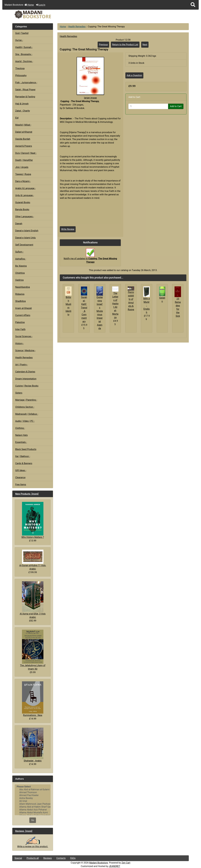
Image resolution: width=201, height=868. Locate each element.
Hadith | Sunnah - (24, 47)
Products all (33, 858)
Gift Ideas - (21, 470)
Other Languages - (25, 217)
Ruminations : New (33, 699)
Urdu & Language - (25, 195)
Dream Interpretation (26, 379)
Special (18, 858)
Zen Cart (126, 863)
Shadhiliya (20, 301)
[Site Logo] (42, 14)
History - (19, 343)
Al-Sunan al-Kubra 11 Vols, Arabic (33, 560)
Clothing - (20, 428)
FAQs (73, 858)
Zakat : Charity (23, 111)
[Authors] (33, 800)
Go (33, 820)
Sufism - (19, 252)
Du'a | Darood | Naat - (26, 153)
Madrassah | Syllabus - (27, 414)
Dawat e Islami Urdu (25, 238)
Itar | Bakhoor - (23, 456)
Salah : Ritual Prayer (25, 90)
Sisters (19, 393)
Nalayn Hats (21, 435)
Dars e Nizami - (23, 181)
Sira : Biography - (24, 54)
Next (145, 45)
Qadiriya (19, 280)
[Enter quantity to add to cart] (148, 106)
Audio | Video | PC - (25, 421)
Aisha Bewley (33, 798)
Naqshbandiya (23, 287)
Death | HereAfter (24, 160)
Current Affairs (23, 315)
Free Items (21, 485)
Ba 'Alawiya (21, 266)
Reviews (48, 858)
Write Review (68, 229)
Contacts (61, 858)
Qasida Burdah (23, 139)
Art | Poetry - (22, 365)
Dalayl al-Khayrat (24, 132)
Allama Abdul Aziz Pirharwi (33, 810)
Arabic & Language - (25, 188)
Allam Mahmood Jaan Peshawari (33, 804)
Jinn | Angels (22, 167)
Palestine (20, 322)
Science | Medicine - (25, 351)
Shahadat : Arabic (33, 745)
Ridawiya (20, 294)
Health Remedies (77, 27)
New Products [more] (27, 494)
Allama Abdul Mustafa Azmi (33, 813)
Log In (41, 5)
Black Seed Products (26, 449)
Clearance (20, 477)
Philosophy (21, 75)
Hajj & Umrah (22, 104)
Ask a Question (134, 75)
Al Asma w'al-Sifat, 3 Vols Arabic (33, 600)
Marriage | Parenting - (26, 400)
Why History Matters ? (33, 520)
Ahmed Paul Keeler (33, 795)
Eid (17, 118)
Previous (103, 45)
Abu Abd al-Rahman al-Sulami (33, 790)
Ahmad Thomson (33, 792)
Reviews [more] (24, 831)
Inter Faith (20, 329)
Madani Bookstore (99, 863)
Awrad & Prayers (24, 146)
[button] (193, 5)
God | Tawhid (22, 33)
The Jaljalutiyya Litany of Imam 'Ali (33, 650)
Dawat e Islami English (27, 231)
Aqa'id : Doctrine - (24, 61)
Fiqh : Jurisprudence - (26, 83)
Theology (20, 68)
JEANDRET (115, 866)
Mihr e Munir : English (147, 305)
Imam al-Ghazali (24, 308)
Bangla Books (22, 209)
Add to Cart (176, 106)
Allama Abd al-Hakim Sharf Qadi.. (33, 807)
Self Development (24, 245)
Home (29, 5)
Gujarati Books (23, 202)
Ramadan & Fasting (25, 97)
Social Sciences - (24, 336)
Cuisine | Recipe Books (27, 386)
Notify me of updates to (90, 257)
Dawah (19, 224)
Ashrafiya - (21, 259)
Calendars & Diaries (25, 372)
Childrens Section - (25, 407)
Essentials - (21, 442)
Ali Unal (33, 801)
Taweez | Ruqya (23, 174)
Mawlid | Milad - (23, 125)
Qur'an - (19, 40)
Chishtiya (20, 273)
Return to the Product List (125, 45)
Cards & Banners (24, 463)
